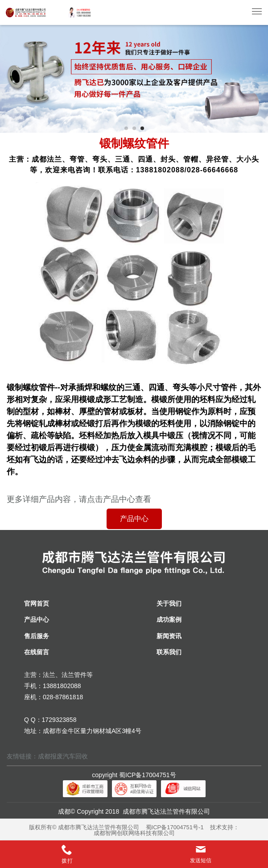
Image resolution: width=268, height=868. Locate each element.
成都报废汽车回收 (63, 756)
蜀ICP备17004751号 (148, 775)
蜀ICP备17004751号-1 (175, 827)
